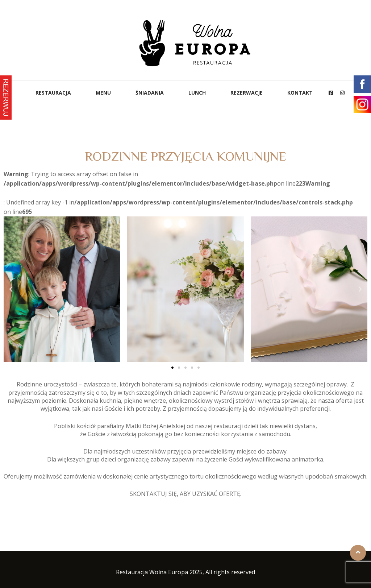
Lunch (197, 93)
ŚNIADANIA (150, 93)
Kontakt (300, 93)
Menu (103, 93)
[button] (172, 368)
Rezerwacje (247, 93)
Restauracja (53, 93)
